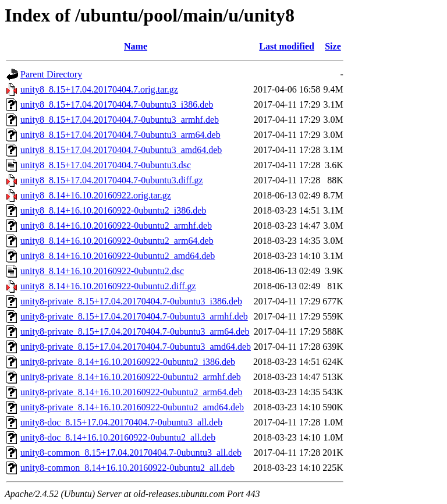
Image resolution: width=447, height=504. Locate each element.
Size (333, 46)
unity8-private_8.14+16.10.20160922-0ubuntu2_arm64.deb (131, 392)
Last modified (287, 46)
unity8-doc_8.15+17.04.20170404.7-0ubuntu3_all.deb (121, 422)
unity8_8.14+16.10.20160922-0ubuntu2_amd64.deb (118, 256)
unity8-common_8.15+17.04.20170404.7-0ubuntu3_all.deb (131, 452)
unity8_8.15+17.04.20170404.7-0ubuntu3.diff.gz (112, 180)
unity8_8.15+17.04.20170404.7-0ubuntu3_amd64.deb (121, 150)
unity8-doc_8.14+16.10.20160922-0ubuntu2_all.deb (118, 437)
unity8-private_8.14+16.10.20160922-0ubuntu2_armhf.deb (131, 377)
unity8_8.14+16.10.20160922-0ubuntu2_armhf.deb (116, 226)
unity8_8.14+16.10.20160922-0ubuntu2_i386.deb (113, 210)
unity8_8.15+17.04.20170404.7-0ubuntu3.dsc (106, 165)
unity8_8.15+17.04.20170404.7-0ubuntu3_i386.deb (117, 104)
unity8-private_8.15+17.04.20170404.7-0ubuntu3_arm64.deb (135, 331)
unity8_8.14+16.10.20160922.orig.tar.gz (96, 195)
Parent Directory (51, 74)
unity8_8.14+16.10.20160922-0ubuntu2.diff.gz (108, 286)
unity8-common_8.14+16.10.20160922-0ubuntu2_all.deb (127, 468)
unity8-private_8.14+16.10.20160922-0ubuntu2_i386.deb (128, 362)
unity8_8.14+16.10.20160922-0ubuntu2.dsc (102, 271)
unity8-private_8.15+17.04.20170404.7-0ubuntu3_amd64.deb (136, 347)
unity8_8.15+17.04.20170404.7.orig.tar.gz (99, 89)
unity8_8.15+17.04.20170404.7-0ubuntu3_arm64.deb (120, 135)
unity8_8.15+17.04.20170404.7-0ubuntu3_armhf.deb (120, 120)
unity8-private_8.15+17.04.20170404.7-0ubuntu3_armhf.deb (134, 316)
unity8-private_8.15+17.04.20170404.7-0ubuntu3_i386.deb (131, 301)
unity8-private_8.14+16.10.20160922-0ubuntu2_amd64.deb (132, 407)
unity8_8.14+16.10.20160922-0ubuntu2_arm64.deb (117, 241)
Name (136, 46)
